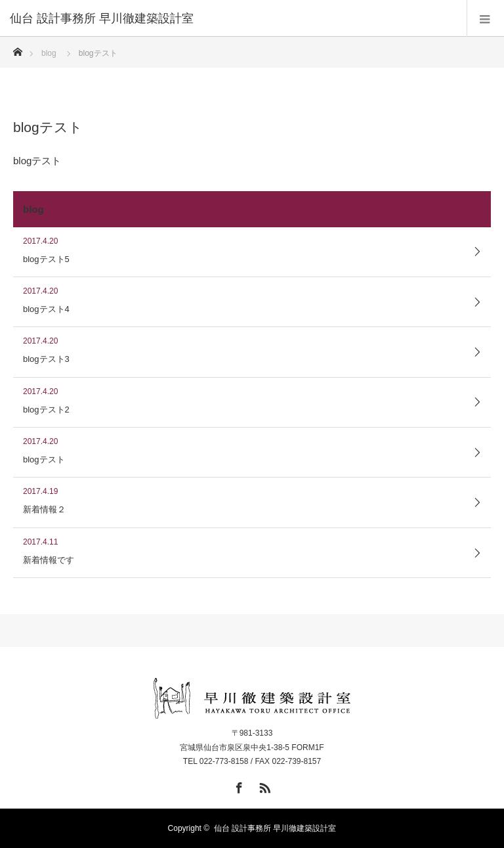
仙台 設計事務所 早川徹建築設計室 (275, 828)
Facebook (238, 786)
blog (49, 53)
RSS (263, 786)
